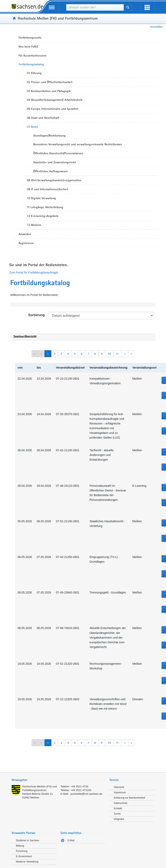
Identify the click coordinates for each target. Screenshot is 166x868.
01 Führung (34, 73)
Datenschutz (121, 803)
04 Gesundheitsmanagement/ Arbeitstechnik (55, 100)
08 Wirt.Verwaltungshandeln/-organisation (54, 180)
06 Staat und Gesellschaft (43, 118)
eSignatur (119, 819)
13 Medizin (34, 225)
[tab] (59, 780)
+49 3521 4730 (79, 786)
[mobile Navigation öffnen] (52, 7)
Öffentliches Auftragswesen (50, 171)
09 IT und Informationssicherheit (48, 189)
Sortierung (36, 315)
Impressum (120, 792)
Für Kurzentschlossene (33, 56)
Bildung (20, 846)
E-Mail (71, 840)
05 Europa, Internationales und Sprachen (53, 109)
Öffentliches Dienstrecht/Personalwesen (58, 153)
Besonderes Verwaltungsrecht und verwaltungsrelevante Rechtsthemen (78, 144)
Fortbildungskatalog (31, 64)
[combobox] (95, 7)
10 (109, 354)
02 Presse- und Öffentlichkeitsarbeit (50, 82)
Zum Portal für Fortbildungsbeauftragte (34, 272)
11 (117, 354)
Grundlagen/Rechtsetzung (49, 136)
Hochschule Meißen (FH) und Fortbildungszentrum (58, 18)
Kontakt (118, 808)
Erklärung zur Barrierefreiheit (129, 798)
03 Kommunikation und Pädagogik (49, 91)
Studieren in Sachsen (28, 840)
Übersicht (119, 787)
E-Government (24, 856)
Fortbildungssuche (30, 38)
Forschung (22, 851)
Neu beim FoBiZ (28, 47)
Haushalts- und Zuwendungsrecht (55, 162)
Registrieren (26, 243)
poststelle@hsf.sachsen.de (86, 794)
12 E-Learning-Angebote (43, 216)
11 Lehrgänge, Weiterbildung (45, 207)
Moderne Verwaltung (27, 862)
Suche (117, 814)
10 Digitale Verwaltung (41, 198)
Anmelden (157, 27)
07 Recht (32, 127)
